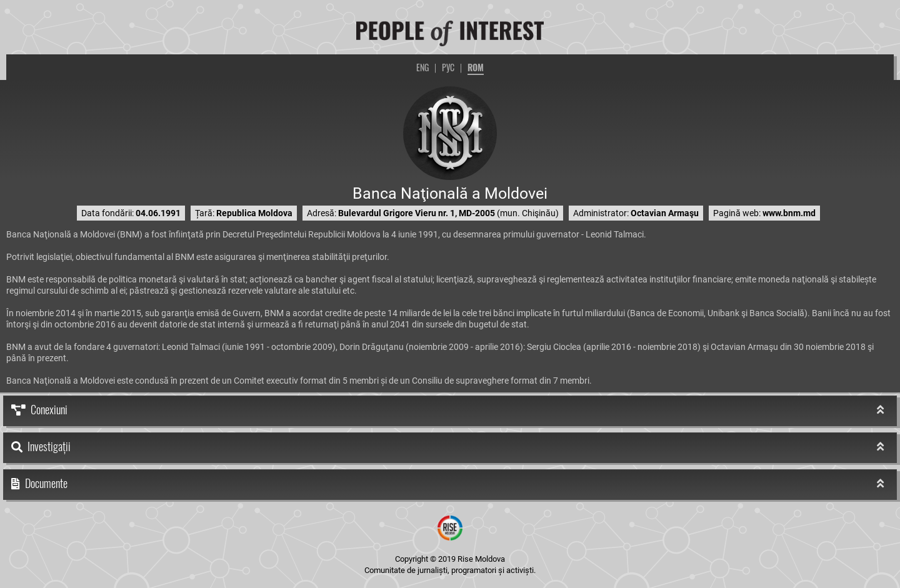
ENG (422, 67)
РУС (448, 67)
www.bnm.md (789, 213)
